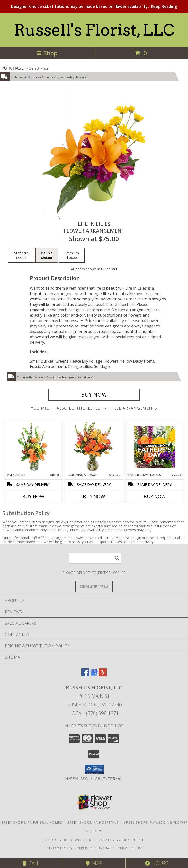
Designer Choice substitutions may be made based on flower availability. (94, 6)
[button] (94, 770)
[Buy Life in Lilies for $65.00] (94, 395)
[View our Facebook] (85, 675)
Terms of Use (131, 848)
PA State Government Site (121, 840)
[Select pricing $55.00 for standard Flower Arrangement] (21, 256)
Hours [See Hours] (157, 863)
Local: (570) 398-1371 (94, 713)
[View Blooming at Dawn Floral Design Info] (94, 447)
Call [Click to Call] (31, 863)
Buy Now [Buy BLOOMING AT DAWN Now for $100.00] (94, 496)
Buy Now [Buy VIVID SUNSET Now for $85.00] (33, 496)
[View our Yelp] (103, 675)
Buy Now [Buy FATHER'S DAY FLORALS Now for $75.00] (155, 496)
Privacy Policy (59, 848)
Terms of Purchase (95, 848)
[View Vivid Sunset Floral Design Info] (33, 447)
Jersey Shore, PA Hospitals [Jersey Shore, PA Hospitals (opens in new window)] (93, 822)
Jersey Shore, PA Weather (67, 840)
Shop (47, 53)
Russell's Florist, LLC (94, 30)
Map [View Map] (94, 863)
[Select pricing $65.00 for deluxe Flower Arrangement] (47, 256)
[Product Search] (95, 558)
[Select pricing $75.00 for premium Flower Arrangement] (72, 256)
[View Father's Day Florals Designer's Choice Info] (155, 447)
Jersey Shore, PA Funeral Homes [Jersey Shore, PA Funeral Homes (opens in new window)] (31, 822)
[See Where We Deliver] (94, 586)
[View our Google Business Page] (94, 675)
